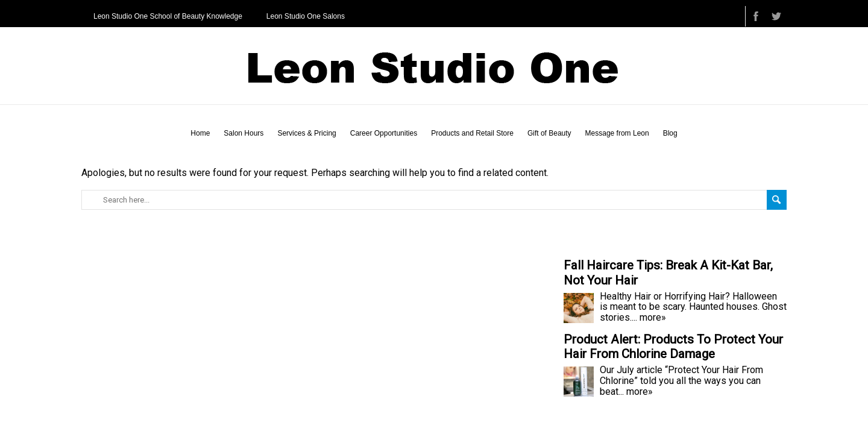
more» (653, 317)
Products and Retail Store (472, 133)
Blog (670, 133)
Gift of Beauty (549, 133)
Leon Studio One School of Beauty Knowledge (168, 16)
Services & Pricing (307, 133)
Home (200, 133)
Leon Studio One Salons (306, 16)
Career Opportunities (384, 133)
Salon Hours (244, 133)
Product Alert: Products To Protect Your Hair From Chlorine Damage (673, 347)
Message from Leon (617, 133)
